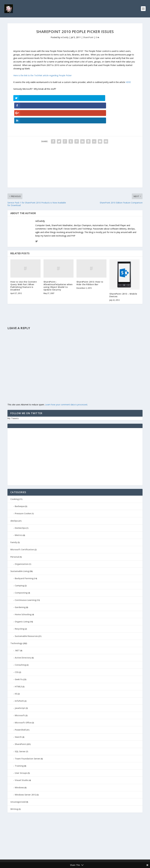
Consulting (20, 643)
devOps (14, 499)
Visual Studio (22, 758)
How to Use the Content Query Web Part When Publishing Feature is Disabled (24, 264)
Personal (15, 535)
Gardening (20, 585)
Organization (22, 542)
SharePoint (88, 38)
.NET (17, 629)
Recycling (20, 607)
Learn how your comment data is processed (66, 383)
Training (19, 744)
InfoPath (19, 679)
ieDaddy (65, 38)
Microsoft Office (23, 701)
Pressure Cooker (23, 492)
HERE (128, 83)
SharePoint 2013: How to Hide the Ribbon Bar (90, 261)
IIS (16, 672)
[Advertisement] (75, 145)
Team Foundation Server (27, 737)
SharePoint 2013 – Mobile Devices (123, 273)
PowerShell (20, 708)
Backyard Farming (24, 557)
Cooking (15, 477)
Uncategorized (18, 780)
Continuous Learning (25, 578)
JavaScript (20, 686)
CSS (17, 650)
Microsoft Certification (22, 528)
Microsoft (20, 694)
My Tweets (13, 396)
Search (18, 715)
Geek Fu (19, 657)
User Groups (21, 751)
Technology (16, 621)
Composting (21, 571)
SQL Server (20, 730)
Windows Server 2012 (25, 773)
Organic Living (22, 600)
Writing (14, 787)
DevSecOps (20, 506)
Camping (19, 564)
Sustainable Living (20, 549)
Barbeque (20, 485)
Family (14, 521)
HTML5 (18, 665)
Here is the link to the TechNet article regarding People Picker (42, 76)
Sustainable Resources (26, 614)
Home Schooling (23, 593)
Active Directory (23, 636)
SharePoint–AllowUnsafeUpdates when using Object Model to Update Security (58, 264)
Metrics (19, 513)
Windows (19, 766)
